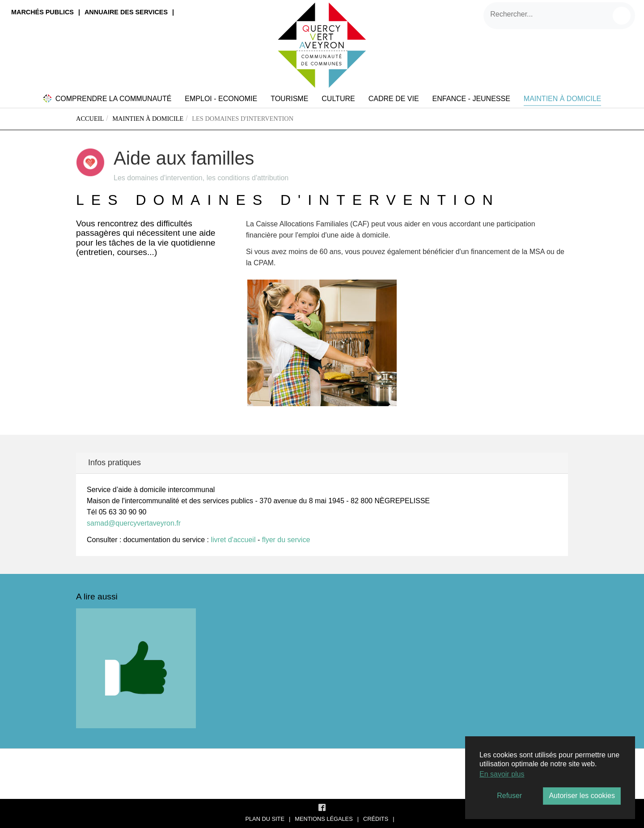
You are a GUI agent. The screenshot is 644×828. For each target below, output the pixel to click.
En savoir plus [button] (502, 774)
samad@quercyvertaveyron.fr (134, 523)
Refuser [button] (509, 796)
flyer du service (286, 540)
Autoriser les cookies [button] (582, 796)
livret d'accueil (233, 540)
